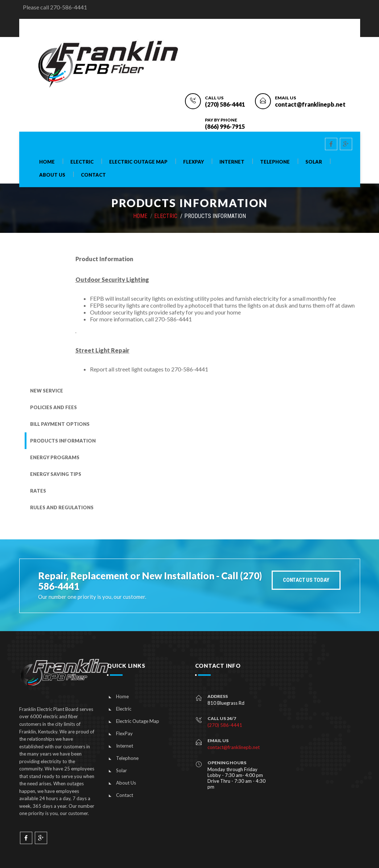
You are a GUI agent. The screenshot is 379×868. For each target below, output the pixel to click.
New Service (47, 391)
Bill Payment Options (60, 424)
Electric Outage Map (138, 162)
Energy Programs (55, 457)
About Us (52, 175)
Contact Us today (306, 580)
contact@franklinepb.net (310, 104)
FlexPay (193, 162)
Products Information (63, 441)
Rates (38, 491)
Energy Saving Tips (56, 474)
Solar (314, 162)
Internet (232, 162)
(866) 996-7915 (225, 126)
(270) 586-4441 (225, 104)
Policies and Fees (53, 407)
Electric (82, 162)
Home (47, 162)
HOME (140, 216)
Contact (93, 175)
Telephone (275, 162)
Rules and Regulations (62, 507)
